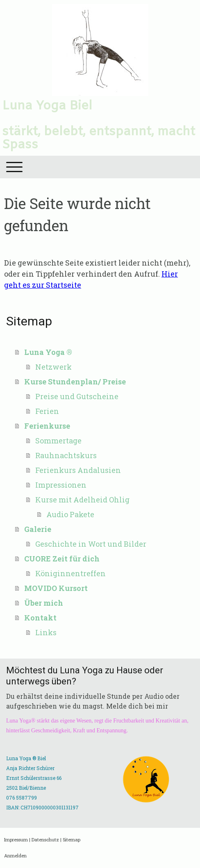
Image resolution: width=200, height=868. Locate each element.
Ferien (47, 411)
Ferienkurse (47, 426)
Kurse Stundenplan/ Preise (75, 382)
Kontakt (40, 618)
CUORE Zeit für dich (62, 559)
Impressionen (61, 485)
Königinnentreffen (70, 573)
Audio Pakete (70, 514)
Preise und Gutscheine (77, 396)
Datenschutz (45, 840)
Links (46, 632)
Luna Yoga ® (48, 352)
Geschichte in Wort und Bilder (91, 544)
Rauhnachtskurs (66, 455)
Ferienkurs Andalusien (78, 470)
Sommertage (58, 441)
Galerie (38, 529)
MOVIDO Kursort (56, 588)
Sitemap (72, 840)
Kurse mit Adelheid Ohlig (82, 500)
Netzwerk (53, 367)
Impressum (16, 840)
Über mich (44, 603)
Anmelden (15, 856)
